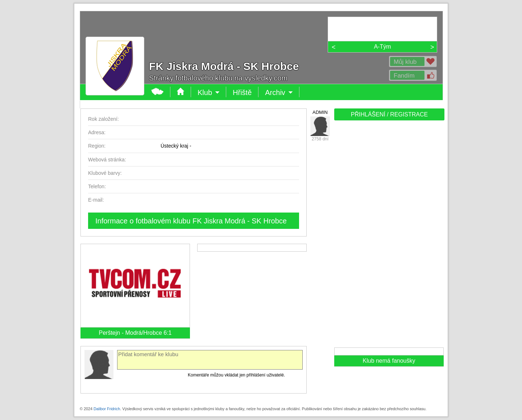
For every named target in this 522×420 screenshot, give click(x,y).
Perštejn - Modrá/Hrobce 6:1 (135, 333)
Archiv (279, 92)
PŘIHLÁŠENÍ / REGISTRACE (390, 114)
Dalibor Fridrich (107, 409)
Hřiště (242, 92)
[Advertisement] (389, 236)
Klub (209, 92)
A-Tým (382, 47)
